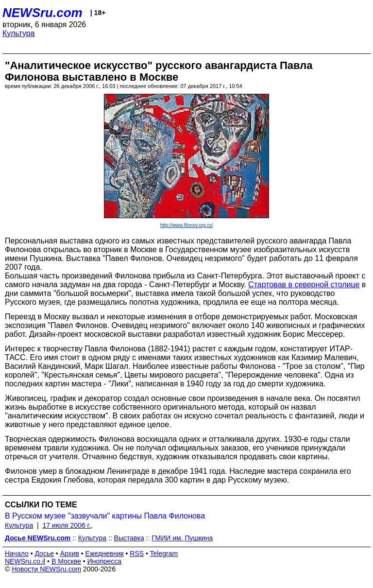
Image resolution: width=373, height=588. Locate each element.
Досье (44, 553)
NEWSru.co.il (25, 561)
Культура (19, 33)
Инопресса (105, 561)
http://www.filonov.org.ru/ (187, 225)
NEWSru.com (42, 13)
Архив (70, 553)
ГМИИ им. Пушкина (182, 538)
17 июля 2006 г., (67, 525)
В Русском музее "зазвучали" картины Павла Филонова (105, 516)
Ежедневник (105, 553)
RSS (137, 553)
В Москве (66, 561)
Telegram (164, 553)
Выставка (129, 538)
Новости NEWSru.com (46, 569)
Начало (17, 553)
